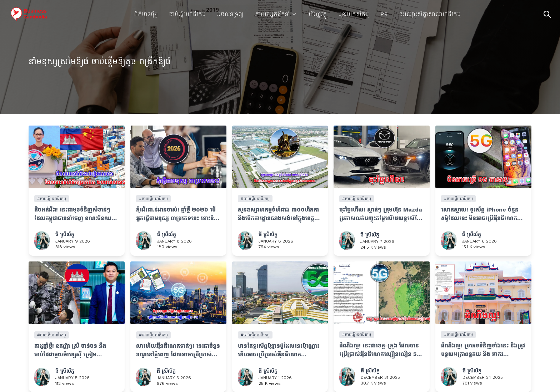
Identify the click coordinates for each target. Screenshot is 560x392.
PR (384, 14)
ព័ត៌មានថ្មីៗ (146, 14)
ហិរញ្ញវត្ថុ (318, 14)
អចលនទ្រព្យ (230, 14)
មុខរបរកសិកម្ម (354, 14)
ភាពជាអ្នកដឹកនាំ (276, 14)
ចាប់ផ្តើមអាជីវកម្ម (187, 14)
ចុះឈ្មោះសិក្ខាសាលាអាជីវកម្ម (430, 14)
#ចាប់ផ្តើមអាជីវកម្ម (52, 199)
